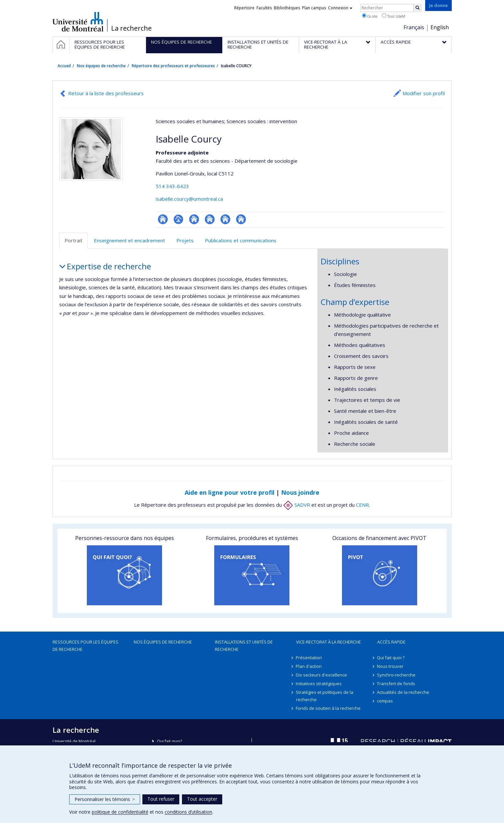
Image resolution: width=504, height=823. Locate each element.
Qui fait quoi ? (391, 658)
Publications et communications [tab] (241, 240)
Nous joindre (300, 492)
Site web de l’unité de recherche (194, 219)
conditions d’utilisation (188, 812)
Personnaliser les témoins (105, 799)
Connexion (340, 8)
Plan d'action (309, 666)
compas (385, 701)
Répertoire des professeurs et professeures (173, 66)
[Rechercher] (418, 8)
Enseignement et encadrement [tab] (129, 240)
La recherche (131, 28)
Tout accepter (202, 799)
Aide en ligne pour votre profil (230, 492)
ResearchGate (163, 219)
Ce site (370, 16)
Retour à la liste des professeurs (106, 93)
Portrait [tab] (74, 240)
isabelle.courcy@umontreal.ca (189, 199)
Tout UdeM (394, 16)
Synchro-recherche (397, 675)
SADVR (297, 505)
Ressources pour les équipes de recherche (85, 646)
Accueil (64, 66)
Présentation (309, 658)
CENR (362, 505)
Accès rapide (391, 642)
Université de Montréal (78, 22)
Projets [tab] (185, 240)
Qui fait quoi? (169, 741)
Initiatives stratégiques (319, 684)
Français (414, 27)
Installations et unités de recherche (244, 646)
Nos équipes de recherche (101, 66)
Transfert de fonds (396, 684)
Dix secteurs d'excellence (322, 675)
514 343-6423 (172, 186)
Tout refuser (161, 799)
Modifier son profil (424, 93)
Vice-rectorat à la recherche (329, 642)
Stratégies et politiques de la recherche (325, 696)
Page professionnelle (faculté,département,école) (178, 219)
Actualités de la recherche (403, 692)
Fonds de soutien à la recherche (329, 708)
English (440, 27)
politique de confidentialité (120, 812)
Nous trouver (391, 666)
